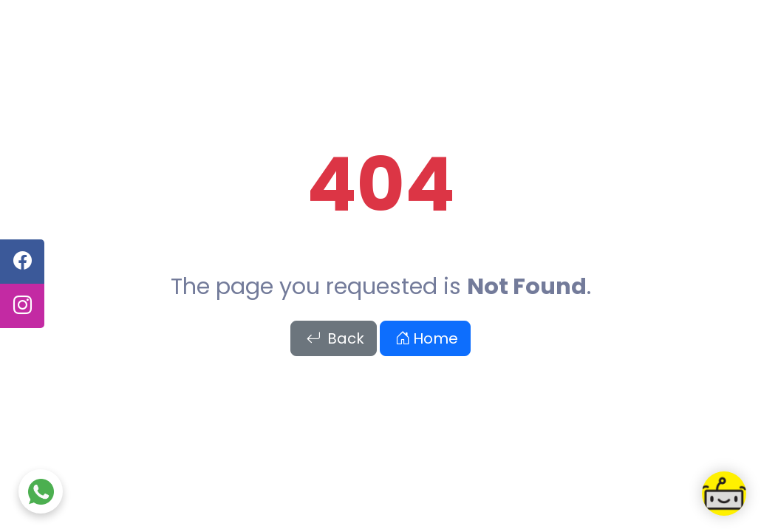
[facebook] (22, 262)
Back (335, 338)
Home (427, 338)
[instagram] (22, 306)
